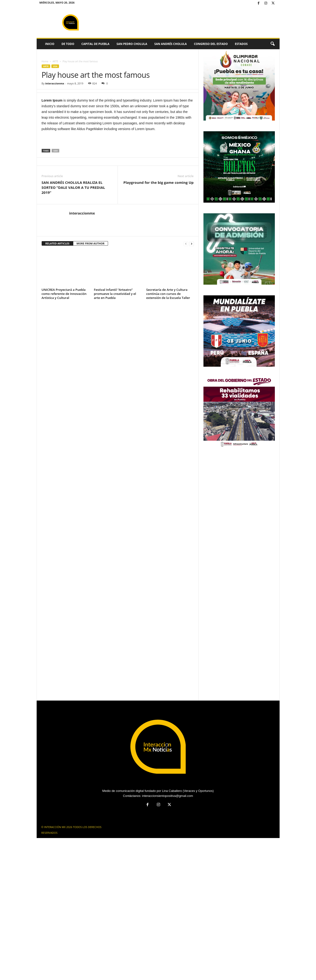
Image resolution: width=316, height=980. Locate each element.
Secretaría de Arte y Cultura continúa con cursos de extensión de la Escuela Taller (168, 294)
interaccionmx (55, 83)
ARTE (55, 61)
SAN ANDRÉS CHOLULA (171, 44)
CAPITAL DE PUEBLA (95, 44)
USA (55, 66)
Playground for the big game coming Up (158, 182)
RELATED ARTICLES (57, 243)
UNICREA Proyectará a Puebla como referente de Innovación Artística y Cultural (64, 294)
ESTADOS (241, 44)
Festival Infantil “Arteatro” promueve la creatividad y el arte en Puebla (115, 294)
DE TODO (68, 44)
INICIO (50, 44)
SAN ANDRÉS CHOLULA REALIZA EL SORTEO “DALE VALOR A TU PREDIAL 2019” (73, 187)
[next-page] (192, 244)
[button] (272, 44)
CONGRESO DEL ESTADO (211, 44)
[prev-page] (186, 244)
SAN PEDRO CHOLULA (132, 44)
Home (45, 61)
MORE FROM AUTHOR (91, 243)
